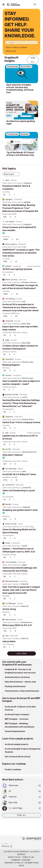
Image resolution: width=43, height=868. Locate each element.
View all (33, 60)
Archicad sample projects (17, 744)
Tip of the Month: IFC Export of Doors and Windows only (20, 154)
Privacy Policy (14, 857)
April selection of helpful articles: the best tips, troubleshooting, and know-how (20, 89)
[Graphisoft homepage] (32, 839)
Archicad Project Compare (17, 714)
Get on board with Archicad (17, 757)
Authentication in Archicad (17, 677)
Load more (22, 653)
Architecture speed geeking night (21, 122)
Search (27, 4)
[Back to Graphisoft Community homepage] (14, 4)
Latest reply (7, 183)
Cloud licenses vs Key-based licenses (22, 691)
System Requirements (15, 731)
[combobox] (21, 42)
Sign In (39, 4)
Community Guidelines (21, 860)
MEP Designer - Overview (17, 719)
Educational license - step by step (20, 682)
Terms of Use (28, 857)
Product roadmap (13, 769)
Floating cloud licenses (15, 686)
